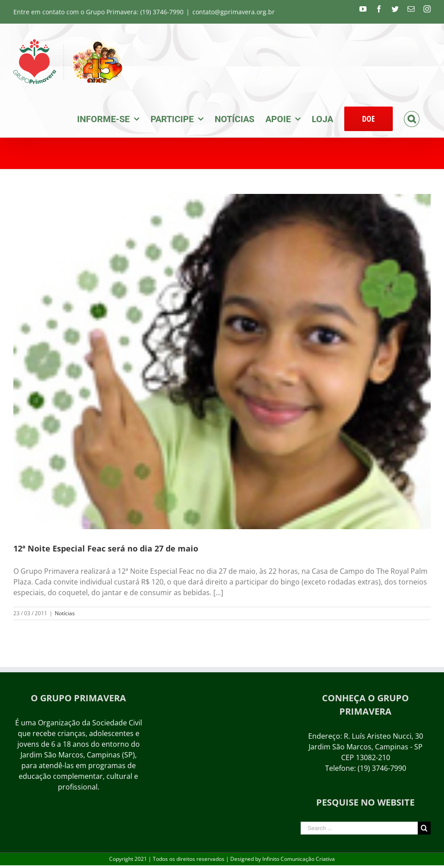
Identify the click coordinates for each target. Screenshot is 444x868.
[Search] (412, 118)
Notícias (65, 613)
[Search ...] (359, 828)
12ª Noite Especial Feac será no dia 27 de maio (106, 548)
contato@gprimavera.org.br (234, 12)
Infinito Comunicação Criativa (299, 859)
